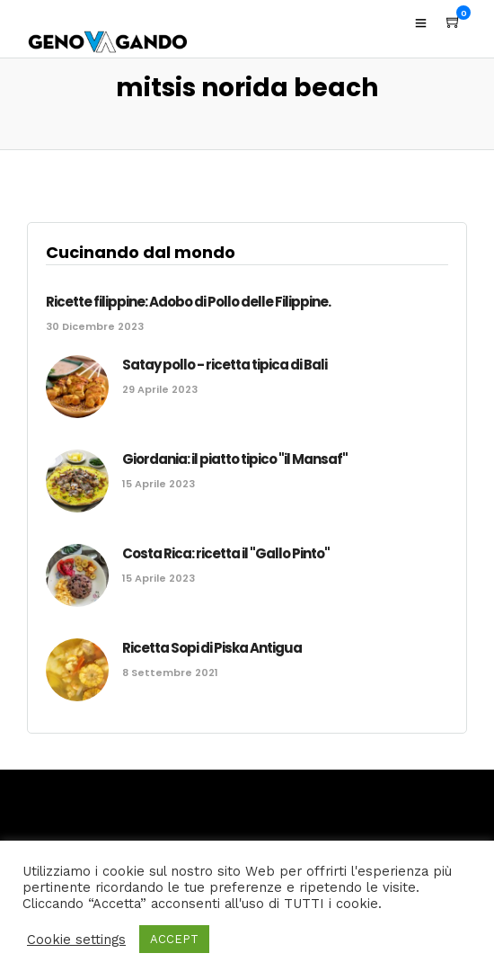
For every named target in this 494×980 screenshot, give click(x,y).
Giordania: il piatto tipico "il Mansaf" (235, 459)
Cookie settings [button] (76, 940)
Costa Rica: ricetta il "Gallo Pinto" (226, 553)
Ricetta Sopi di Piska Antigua (212, 648)
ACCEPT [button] (174, 939)
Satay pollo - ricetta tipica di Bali (225, 365)
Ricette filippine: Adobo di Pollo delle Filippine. (188, 302)
